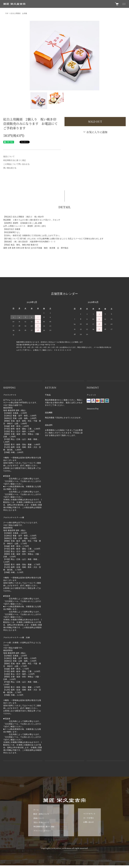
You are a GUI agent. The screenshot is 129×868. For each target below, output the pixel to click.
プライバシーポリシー (42, 831)
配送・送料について (41, 814)
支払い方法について (41, 822)
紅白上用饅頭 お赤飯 (19, 13)
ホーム (36, 810)
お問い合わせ (88, 822)
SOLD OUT (95, 122)
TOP (7, 13)
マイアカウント (89, 814)
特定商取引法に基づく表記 (15, 160)
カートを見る (88, 818)
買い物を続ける (10, 168)
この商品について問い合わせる (16, 164)
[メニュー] (124, 4)
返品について (9, 157)
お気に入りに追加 (95, 132)
